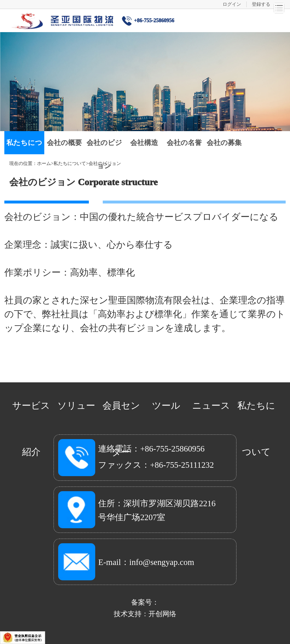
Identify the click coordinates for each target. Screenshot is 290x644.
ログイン (232, 4)
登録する (261, 4)
